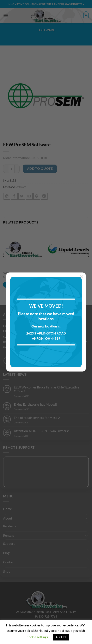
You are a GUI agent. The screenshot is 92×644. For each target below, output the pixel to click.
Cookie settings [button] (37, 637)
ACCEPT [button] (61, 637)
